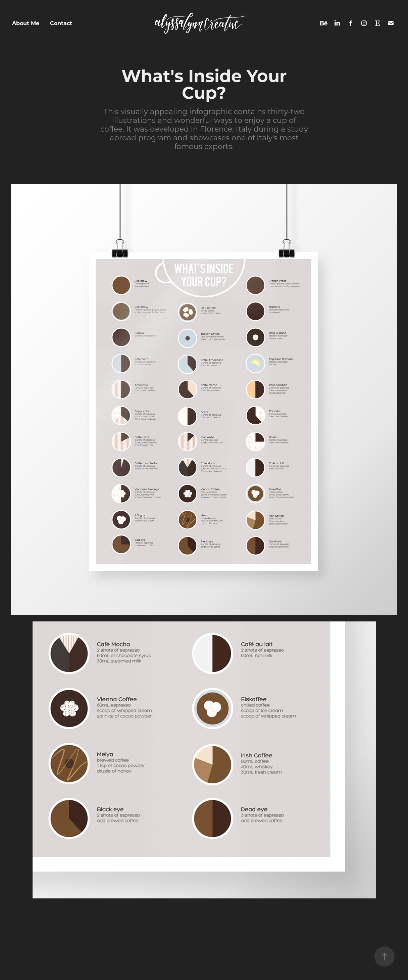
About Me (26, 23)
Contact (61, 23)
